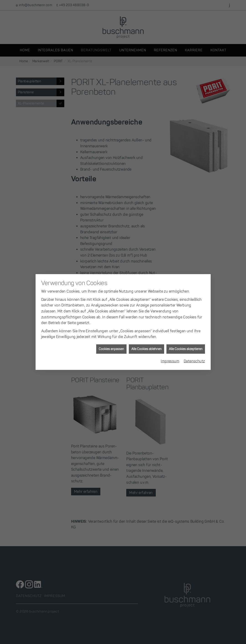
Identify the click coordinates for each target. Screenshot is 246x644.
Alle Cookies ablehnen (146, 343)
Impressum (170, 355)
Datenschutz (194, 355)
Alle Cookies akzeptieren (186, 343)
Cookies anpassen (111, 343)
